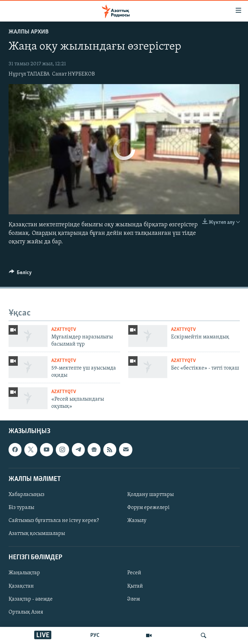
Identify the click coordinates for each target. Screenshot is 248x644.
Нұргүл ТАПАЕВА (29, 74)
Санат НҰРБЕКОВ (73, 74)
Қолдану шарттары (151, 495)
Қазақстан (21, 586)
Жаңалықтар (24, 573)
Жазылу (137, 521)
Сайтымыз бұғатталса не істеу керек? (54, 521)
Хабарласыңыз (27, 495)
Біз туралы (21, 508)
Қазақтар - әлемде (31, 599)
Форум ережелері (148, 508)
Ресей (134, 573)
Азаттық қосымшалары (37, 534)
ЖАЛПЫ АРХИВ (29, 32)
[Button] (21, 274)
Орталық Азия (26, 612)
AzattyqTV (64, 330)
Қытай (135, 586)
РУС (95, 635)
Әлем (134, 599)
